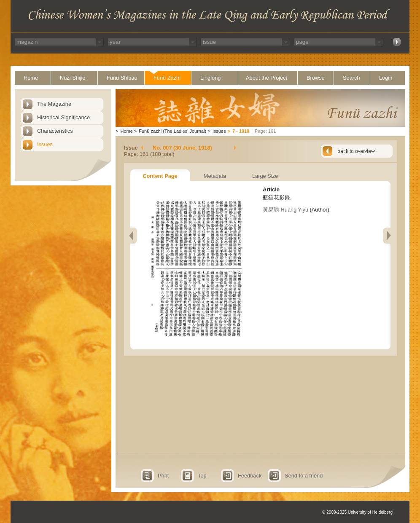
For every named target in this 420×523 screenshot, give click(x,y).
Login (386, 78)
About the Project (267, 78)
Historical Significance (63, 117)
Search (351, 78)
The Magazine (54, 104)
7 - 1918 (241, 131)
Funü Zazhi (167, 78)
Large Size (265, 176)
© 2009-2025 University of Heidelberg (357, 512)
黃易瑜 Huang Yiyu (285, 210)
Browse (316, 78)
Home (31, 78)
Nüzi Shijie (73, 78)
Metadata (215, 176)
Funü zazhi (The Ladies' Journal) (172, 131)
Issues (45, 144)
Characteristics (55, 131)
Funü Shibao (122, 78)
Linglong (210, 78)
